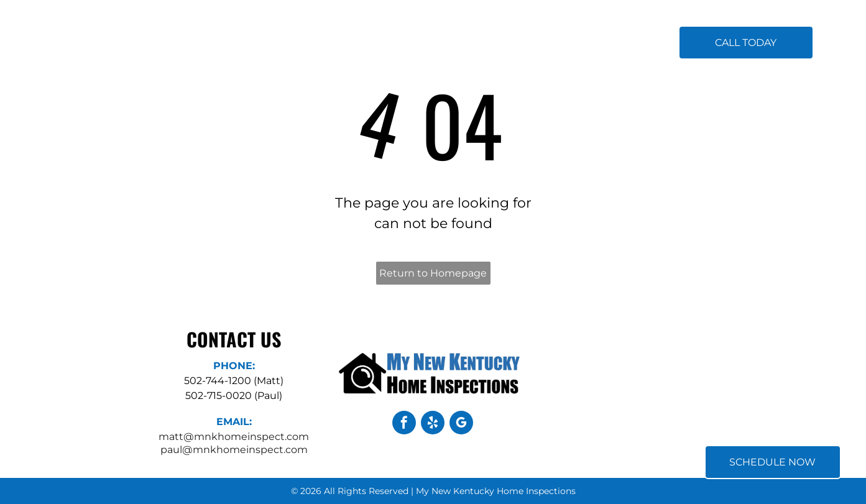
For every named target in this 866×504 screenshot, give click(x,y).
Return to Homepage (433, 273)
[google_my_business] (461, 424)
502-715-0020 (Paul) (234, 396)
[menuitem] (305, 44)
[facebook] (404, 424)
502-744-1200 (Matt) (234, 381)
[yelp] (433, 424)
